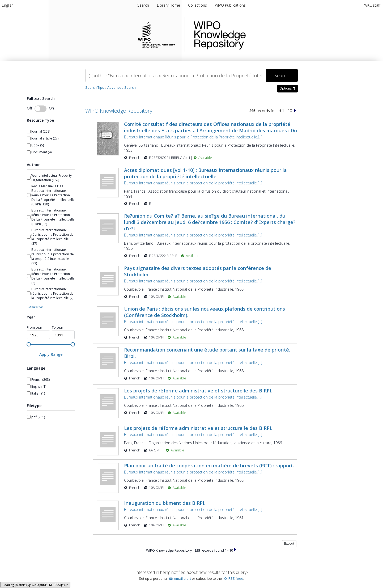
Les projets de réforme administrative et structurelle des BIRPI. (198, 391)
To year (58, 328)
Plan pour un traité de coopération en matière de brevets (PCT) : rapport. (209, 466)
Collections (198, 5)
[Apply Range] (51, 354)
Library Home (169, 5)
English (8, 5)
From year (35, 328)
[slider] (29, 344)
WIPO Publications (230, 5)
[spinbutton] (38, 335)
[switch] (41, 109)
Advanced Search (122, 87)
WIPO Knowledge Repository (241, 34)
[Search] (176, 75)
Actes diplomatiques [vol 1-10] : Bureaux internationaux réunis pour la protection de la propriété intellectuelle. (205, 173)
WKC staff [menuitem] (372, 5)
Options (288, 88)
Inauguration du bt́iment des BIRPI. (165, 503)
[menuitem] (8, 5)
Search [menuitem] (143, 5)
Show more (36, 307)
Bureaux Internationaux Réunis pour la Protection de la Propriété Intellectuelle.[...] (193, 137)
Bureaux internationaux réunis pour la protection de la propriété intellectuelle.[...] (193, 183)
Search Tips (95, 87)
